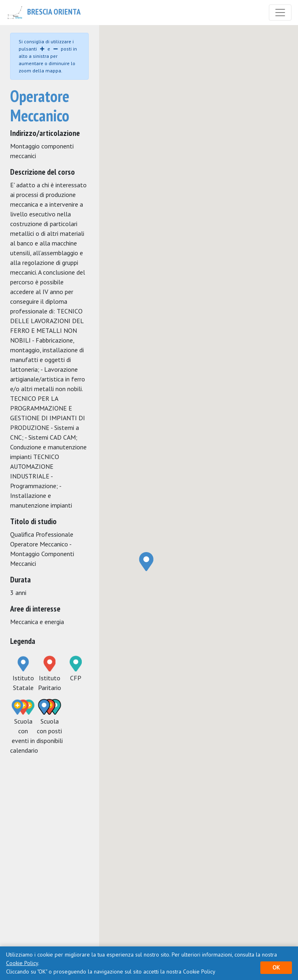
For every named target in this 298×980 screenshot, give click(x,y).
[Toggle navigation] (280, 13)
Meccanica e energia (37, 622)
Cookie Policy (22, 963)
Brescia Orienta (44, 13)
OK (276, 967)
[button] (146, 561)
